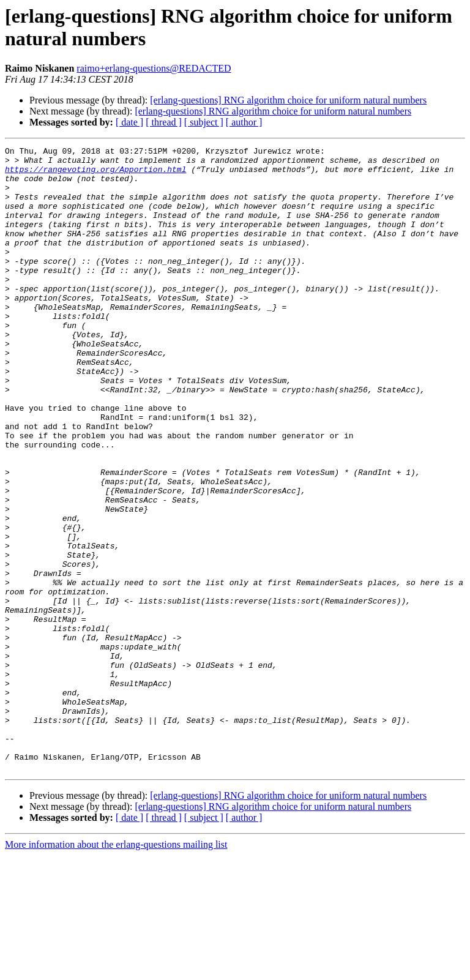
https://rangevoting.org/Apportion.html (95, 174)
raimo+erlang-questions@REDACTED (154, 68)
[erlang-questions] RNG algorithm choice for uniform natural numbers (288, 100)
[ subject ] (204, 122)
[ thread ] (164, 122)
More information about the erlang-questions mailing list (116, 969)
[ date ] (129, 122)
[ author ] (244, 122)
